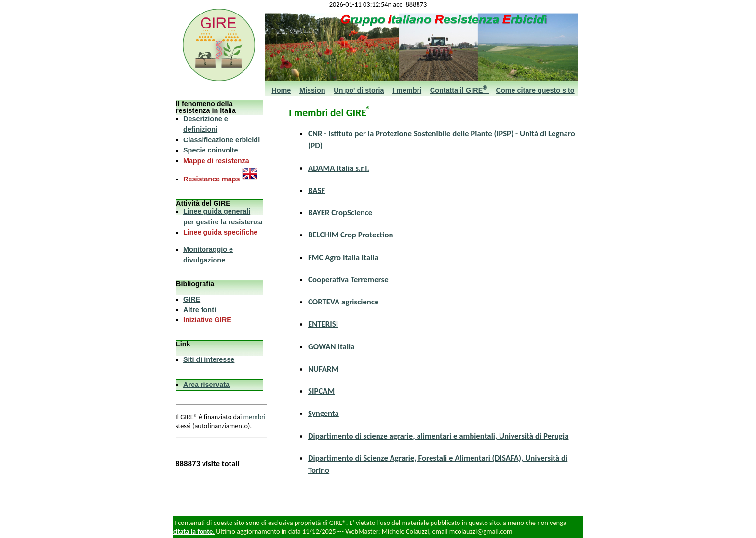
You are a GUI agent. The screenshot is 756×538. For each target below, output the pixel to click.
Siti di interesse (209, 359)
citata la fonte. (194, 531)
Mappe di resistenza (216, 161)
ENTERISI (323, 324)
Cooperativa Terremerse (348, 280)
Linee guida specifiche (220, 232)
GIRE (192, 299)
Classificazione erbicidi (222, 140)
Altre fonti (200, 310)
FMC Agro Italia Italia (343, 257)
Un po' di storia (359, 90)
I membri (407, 90)
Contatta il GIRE (459, 90)
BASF (317, 190)
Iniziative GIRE (207, 320)
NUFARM (323, 369)
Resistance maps (220, 179)
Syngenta (324, 413)
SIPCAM (321, 391)
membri (255, 417)
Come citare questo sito (535, 90)
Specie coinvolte (211, 150)
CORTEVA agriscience (343, 302)
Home (281, 90)
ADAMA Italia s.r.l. (339, 168)
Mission (312, 90)
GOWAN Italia (331, 347)
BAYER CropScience (340, 213)
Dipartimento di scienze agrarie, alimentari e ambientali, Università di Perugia (438, 436)
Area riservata (206, 385)
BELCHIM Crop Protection (351, 235)
